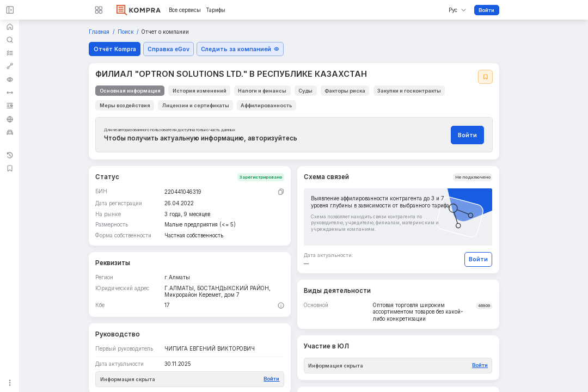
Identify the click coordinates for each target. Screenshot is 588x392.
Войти (486, 10)
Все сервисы (185, 10)
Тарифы (216, 10)
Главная (100, 32)
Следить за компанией (240, 49)
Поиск (127, 32)
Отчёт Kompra (115, 49)
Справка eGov (169, 49)
